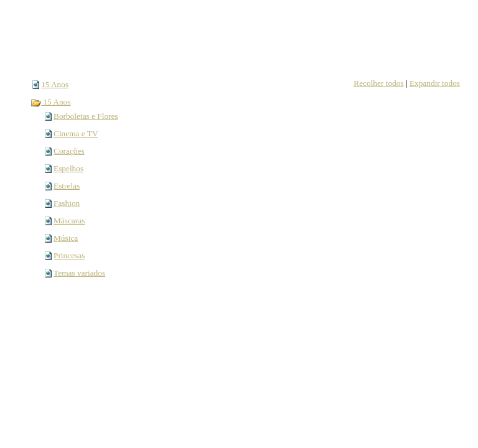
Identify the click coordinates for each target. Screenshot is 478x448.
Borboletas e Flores (86, 116)
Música (66, 238)
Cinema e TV (76, 133)
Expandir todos (435, 83)
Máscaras (69, 221)
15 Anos (55, 84)
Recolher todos (378, 83)
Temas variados (79, 273)
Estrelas (67, 186)
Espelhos (68, 168)
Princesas (69, 255)
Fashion (67, 203)
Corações (69, 151)
